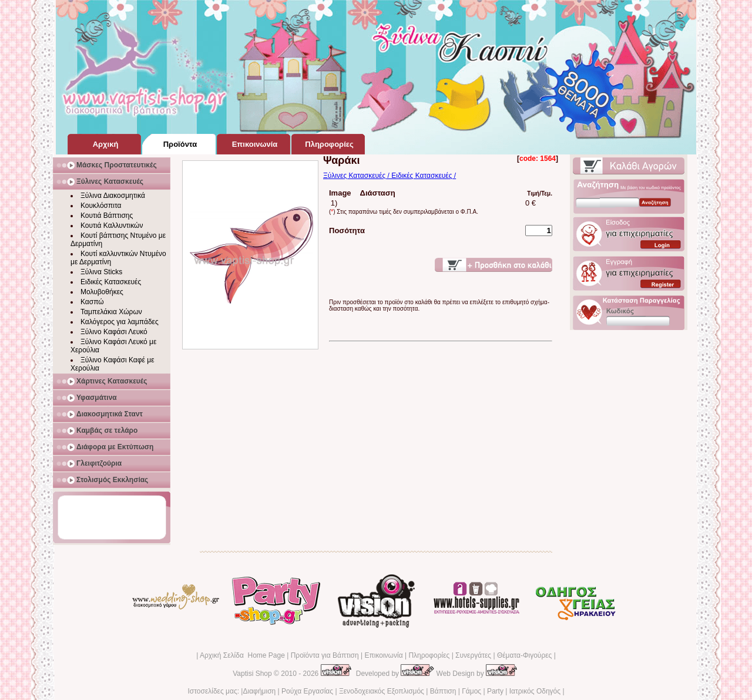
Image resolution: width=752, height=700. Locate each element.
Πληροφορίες (429, 655)
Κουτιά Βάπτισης (107, 216)
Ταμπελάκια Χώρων (111, 312)
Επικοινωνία (383, 655)
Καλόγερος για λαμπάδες (120, 322)
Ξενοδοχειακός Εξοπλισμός (382, 691)
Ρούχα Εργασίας (307, 691)
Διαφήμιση (259, 691)
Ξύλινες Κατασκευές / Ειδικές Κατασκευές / (390, 176)
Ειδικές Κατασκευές (111, 282)
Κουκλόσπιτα (101, 206)
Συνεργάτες (473, 655)
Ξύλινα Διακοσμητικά (113, 196)
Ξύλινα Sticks (101, 272)
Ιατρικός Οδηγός (535, 691)
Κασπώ (92, 302)
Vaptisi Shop (252, 674)
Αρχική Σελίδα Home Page (242, 655)
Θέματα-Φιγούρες (524, 655)
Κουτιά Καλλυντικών (112, 226)
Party (495, 691)
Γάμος (471, 691)
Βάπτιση (443, 691)
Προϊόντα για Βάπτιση (325, 655)
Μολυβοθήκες (102, 292)
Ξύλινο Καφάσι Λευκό (114, 332)
